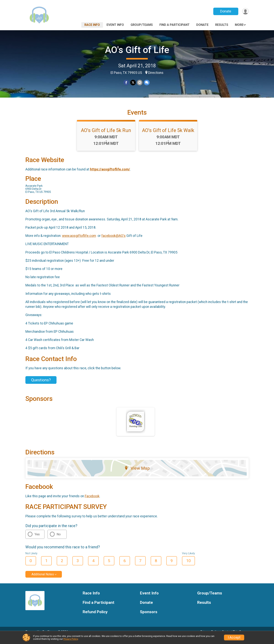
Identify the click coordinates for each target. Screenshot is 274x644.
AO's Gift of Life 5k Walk (168, 136)
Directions (156, 73)
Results (222, 25)
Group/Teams (142, 25)
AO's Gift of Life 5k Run (106, 136)
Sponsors (149, 617)
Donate (225, 11)
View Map (137, 474)
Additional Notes (43, 580)
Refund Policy (95, 617)
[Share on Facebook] (126, 83)
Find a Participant (175, 25)
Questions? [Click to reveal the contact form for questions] (41, 385)
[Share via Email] (140, 83)
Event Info (115, 25)
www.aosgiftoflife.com (79, 241)
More (239, 25)
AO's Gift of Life (137, 50)
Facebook (92, 501)
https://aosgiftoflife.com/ (110, 174)
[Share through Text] (147, 83)
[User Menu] (245, 11)
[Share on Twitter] (133, 83)
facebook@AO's (114, 241)
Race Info (92, 25)
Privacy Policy (71, 639)
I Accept (234, 637)
